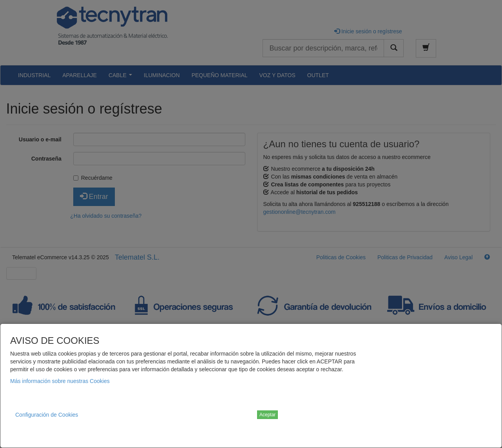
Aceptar (267, 415)
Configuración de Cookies (47, 415)
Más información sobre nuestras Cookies (60, 381)
